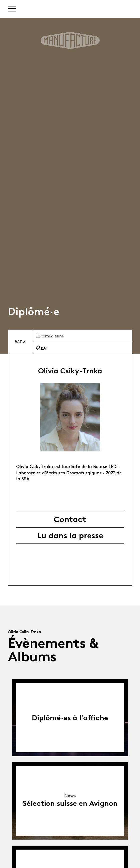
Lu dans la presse (70, 536)
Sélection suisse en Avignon (70, 803)
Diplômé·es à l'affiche (70, 718)
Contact (70, 519)
